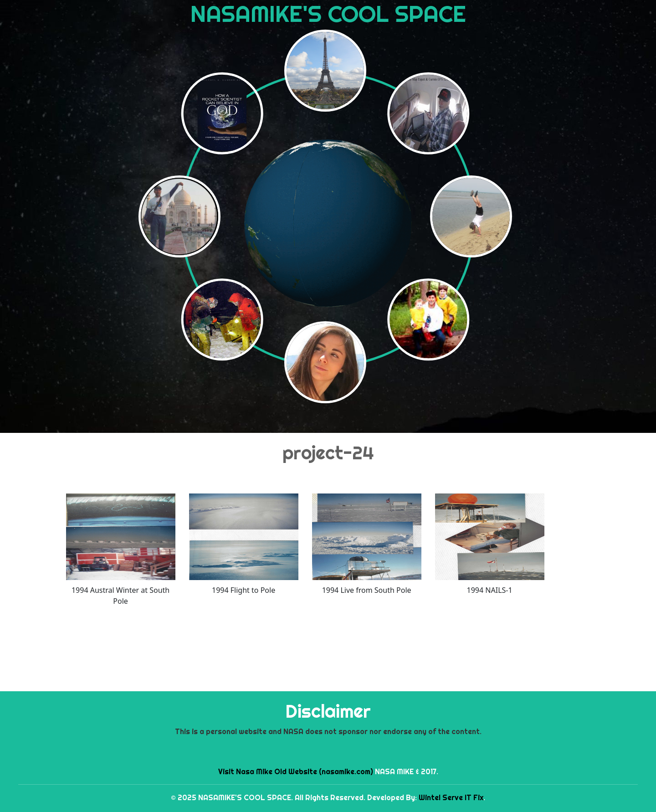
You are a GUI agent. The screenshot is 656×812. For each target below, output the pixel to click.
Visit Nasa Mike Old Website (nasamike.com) (296, 771)
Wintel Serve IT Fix (451, 797)
